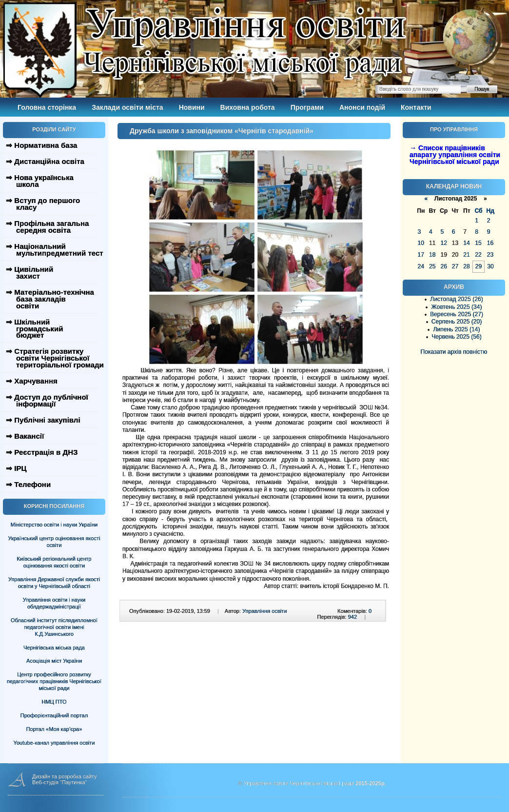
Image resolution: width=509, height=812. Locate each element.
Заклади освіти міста (127, 107)
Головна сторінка (47, 107)
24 (421, 266)
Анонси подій (362, 107)
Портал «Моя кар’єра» (54, 729)
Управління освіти (264, 611)
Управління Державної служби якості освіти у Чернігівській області (54, 583)
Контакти (416, 107)
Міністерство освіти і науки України (54, 525)
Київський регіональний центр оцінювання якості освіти (54, 562)
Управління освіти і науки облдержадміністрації (54, 603)
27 (455, 266)
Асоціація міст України (54, 661)
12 (443, 243)
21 (466, 255)
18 (432, 255)
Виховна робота (248, 107)
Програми (307, 107)
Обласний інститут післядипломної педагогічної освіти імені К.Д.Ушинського (54, 627)
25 (432, 266)
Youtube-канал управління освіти (54, 743)
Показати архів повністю (454, 352)
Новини (192, 107)
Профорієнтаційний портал (54, 715)
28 (466, 266)
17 (421, 255)
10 (421, 243)
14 (466, 243)
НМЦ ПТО (54, 702)
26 (443, 266)
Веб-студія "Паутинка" (60, 782)
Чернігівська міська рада (54, 648)
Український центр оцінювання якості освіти (54, 542)
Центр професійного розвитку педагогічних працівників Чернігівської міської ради (54, 681)
